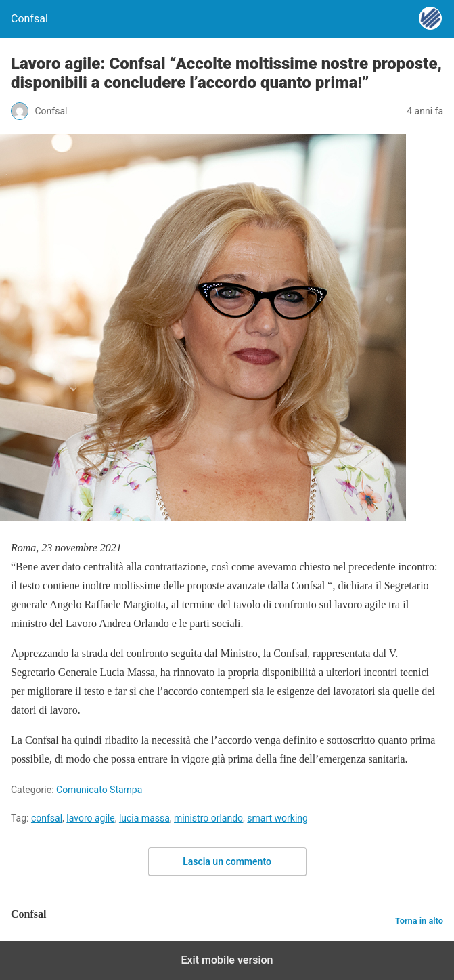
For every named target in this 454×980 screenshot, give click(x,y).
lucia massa (144, 818)
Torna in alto (419, 921)
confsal (47, 818)
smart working (277, 818)
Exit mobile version (227, 960)
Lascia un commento (227, 861)
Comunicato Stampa (99, 790)
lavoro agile (90, 818)
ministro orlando (208, 818)
